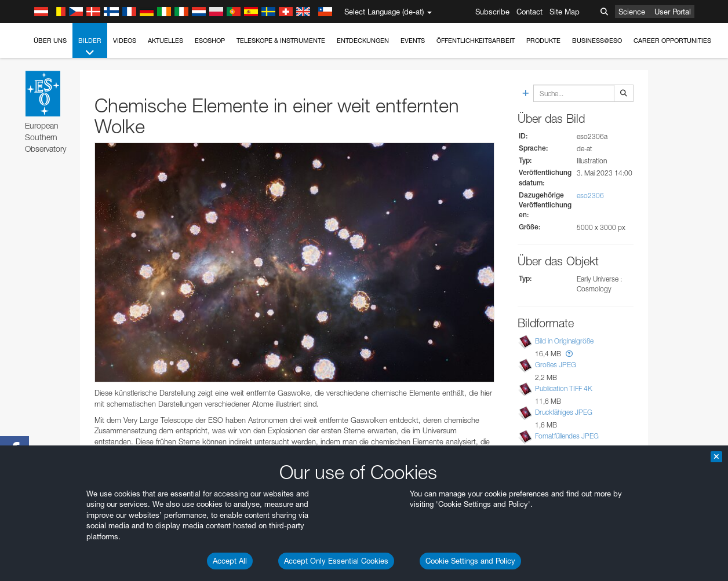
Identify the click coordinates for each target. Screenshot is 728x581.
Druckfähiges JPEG (564, 412)
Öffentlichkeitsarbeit (476, 41)
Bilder (90, 47)
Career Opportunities (672, 41)
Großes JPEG (556, 365)
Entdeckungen (363, 41)
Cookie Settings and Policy (470, 561)
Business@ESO (597, 41)
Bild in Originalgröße (564, 341)
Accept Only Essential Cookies (336, 561)
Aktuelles (165, 41)
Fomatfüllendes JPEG (567, 436)
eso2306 (590, 196)
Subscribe (492, 12)
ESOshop (210, 41)
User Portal (673, 12)
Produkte (543, 41)
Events (413, 41)
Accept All (230, 561)
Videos (125, 41)
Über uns (50, 41)
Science (632, 12)
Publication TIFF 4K (564, 388)
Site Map (565, 12)
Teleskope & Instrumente (281, 41)
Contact (529, 12)
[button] (569, 354)
